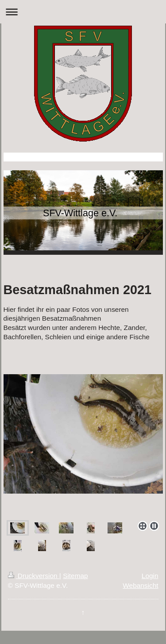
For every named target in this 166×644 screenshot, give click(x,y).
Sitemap (75, 576)
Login (150, 576)
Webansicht (140, 585)
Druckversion (34, 576)
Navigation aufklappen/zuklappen (83, 12)
